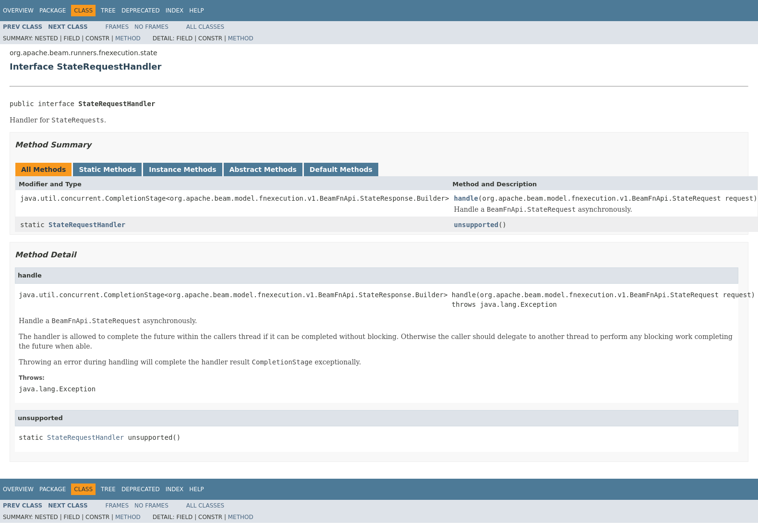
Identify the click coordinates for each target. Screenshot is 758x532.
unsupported (476, 225)
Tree (108, 11)
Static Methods (107, 169)
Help (197, 11)
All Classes (205, 27)
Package (53, 11)
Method (128, 38)
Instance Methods (182, 169)
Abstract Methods (263, 169)
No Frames (151, 27)
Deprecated (141, 11)
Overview (18, 11)
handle (466, 198)
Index (175, 11)
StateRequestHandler (87, 225)
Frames (117, 27)
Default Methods (341, 169)
